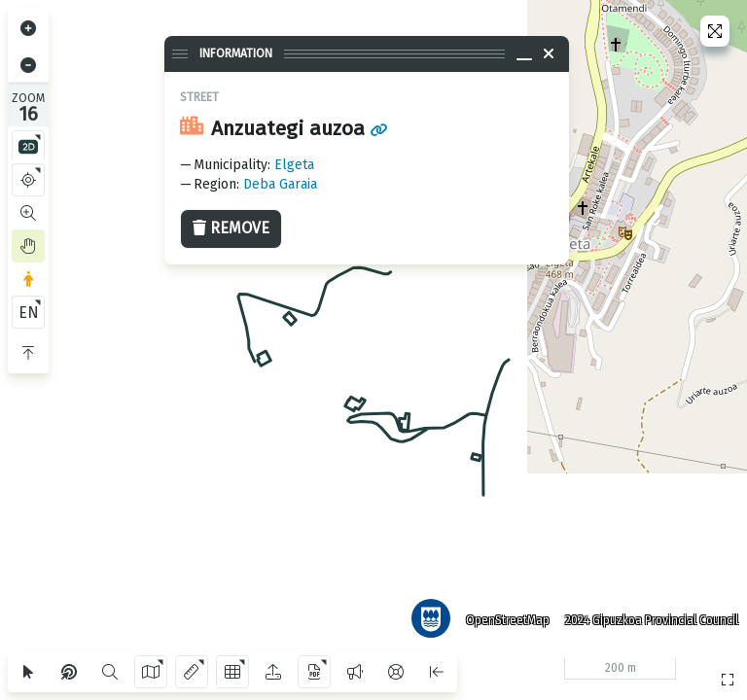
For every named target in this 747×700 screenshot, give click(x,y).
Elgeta (294, 165)
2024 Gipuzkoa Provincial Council (649, 617)
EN (29, 313)
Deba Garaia (280, 184)
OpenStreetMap (505, 617)
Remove (231, 228)
